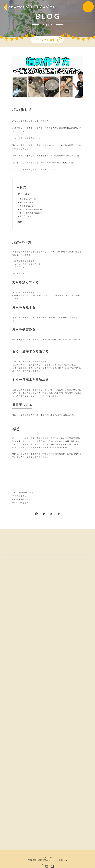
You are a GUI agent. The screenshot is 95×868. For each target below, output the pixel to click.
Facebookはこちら (21, 499)
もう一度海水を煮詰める (31, 213)
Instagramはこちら (22, 503)
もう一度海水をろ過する (31, 209)
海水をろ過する (27, 202)
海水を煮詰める (27, 206)
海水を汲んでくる (28, 199)
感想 (20, 222)
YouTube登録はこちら (23, 492)
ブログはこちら (19, 496)
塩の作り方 (24, 194)
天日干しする (26, 216)
